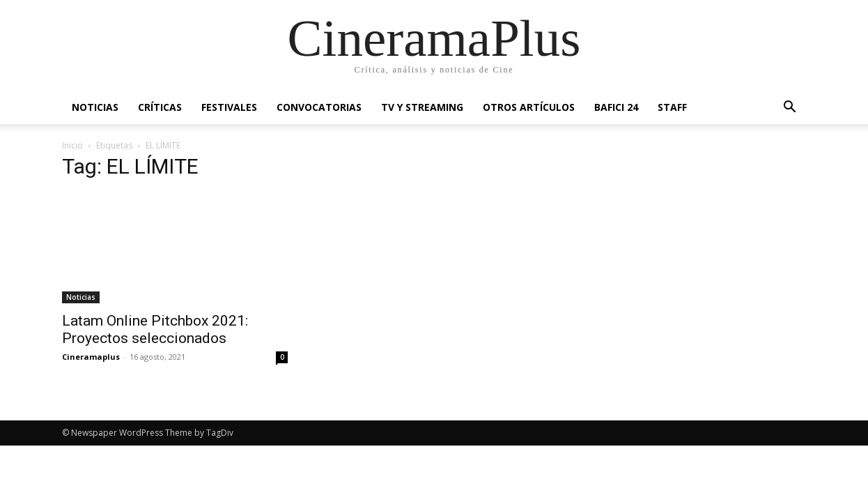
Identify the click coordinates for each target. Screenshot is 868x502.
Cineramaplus (91, 357)
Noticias (95, 107)
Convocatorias (319, 107)
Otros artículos (529, 107)
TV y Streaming (422, 107)
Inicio (72, 145)
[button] (789, 108)
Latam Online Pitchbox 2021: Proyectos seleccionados (155, 329)
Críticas (160, 107)
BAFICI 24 (616, 107)
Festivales (229, 107)
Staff (672, 107)
